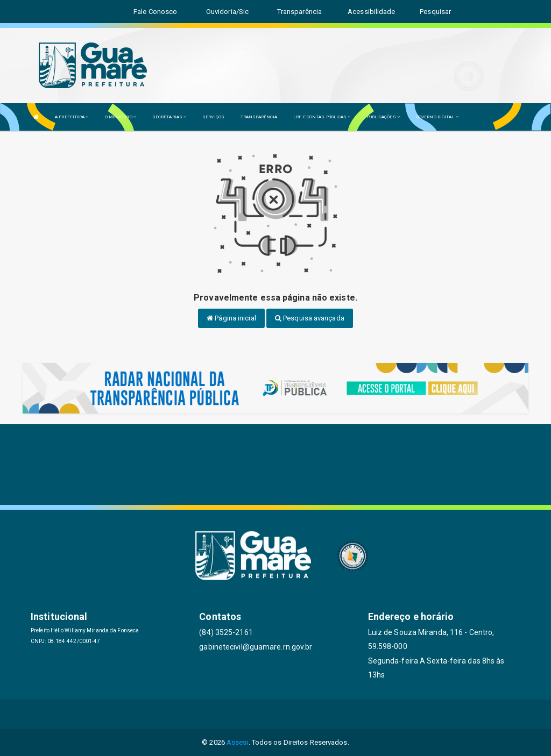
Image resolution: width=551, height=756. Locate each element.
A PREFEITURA (72, 117)
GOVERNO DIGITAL (437, 117)
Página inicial (231, 318)
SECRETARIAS (169, 117)
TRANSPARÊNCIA (259, 117)
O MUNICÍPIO (121, 117)
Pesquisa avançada (310, 318)
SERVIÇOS (213, 117)
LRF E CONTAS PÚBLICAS (322, 117)
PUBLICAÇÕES (383, 117)
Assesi (238, 742)
